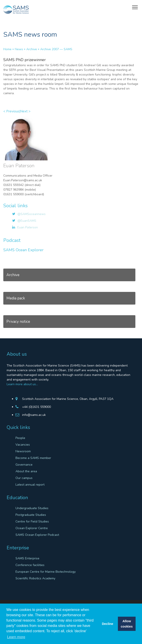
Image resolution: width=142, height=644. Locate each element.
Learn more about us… (22, 384)
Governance (24, 465)
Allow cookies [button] (127, 624)
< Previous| (12, 111)
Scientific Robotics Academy (35, 578)
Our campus (24, 478)
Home (7, 49)
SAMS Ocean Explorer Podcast (37, 535)
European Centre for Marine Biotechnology (46, 572)
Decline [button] (108, 624)
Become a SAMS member (33, 458)
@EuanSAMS (27, 221)
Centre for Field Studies (32, 521)
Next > (25, 111)
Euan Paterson (28, 227)
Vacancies (23, 445)
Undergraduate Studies (32, 508)
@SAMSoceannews (32, 214)
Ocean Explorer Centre (32, 528)
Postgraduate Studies (31, 515)
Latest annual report (30, 485)
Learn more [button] (16, 637)
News (19, 49)
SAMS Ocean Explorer (23, 250)
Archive (32, 49)
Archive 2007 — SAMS (56, 49)
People (20, 438)
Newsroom (23, 451)
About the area (26, 471)
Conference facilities (30, 565)
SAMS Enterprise (27, 558)
